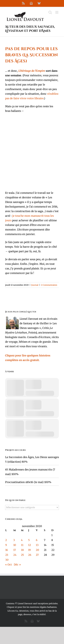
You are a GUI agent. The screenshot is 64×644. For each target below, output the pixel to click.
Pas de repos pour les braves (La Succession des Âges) (31, 55)
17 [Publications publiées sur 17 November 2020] (15, 550)
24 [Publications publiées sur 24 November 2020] (15, 555)
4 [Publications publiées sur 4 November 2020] (22, 540)
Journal (35, 285)
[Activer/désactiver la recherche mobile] (50, 12)
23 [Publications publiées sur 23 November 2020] (7, 555)
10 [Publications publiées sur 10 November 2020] (15, 545)
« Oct (8, 565)
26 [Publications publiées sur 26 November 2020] (30, 555)
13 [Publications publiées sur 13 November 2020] (37, 545)
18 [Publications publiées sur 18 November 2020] (22, 550)
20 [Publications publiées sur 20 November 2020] (37, 550)
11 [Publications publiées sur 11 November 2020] (22, 545)
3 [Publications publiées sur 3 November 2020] (14, 540)
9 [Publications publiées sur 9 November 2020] (6, 545)
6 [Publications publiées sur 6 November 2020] (37, 540)
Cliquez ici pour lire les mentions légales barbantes (32, 607)
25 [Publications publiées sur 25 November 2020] (22, 555)
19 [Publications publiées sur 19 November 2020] (29, 550)
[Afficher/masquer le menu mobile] (57, 12)
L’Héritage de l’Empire (32, 71)
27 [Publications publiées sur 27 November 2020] (37, 555)
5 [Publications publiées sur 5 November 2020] (29, 540)
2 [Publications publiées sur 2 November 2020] (6, 540)
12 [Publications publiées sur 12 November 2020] (30, 545)
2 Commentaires (49, 285)
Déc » (17, 565)
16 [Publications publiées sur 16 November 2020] (7, 550)
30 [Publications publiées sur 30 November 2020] (7, 560)
